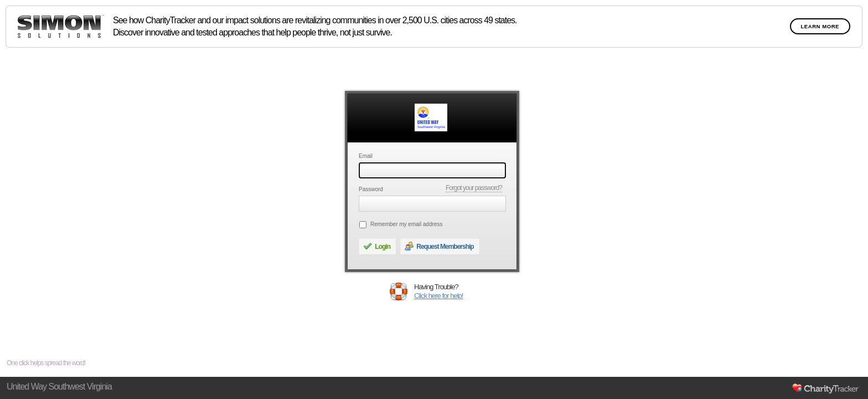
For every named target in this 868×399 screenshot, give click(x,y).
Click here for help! (438, 296)
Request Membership (439, 246)
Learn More (820, 26)
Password (371, 189)
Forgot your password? (474, 188)
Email (366, 156)
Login (377, 246)
